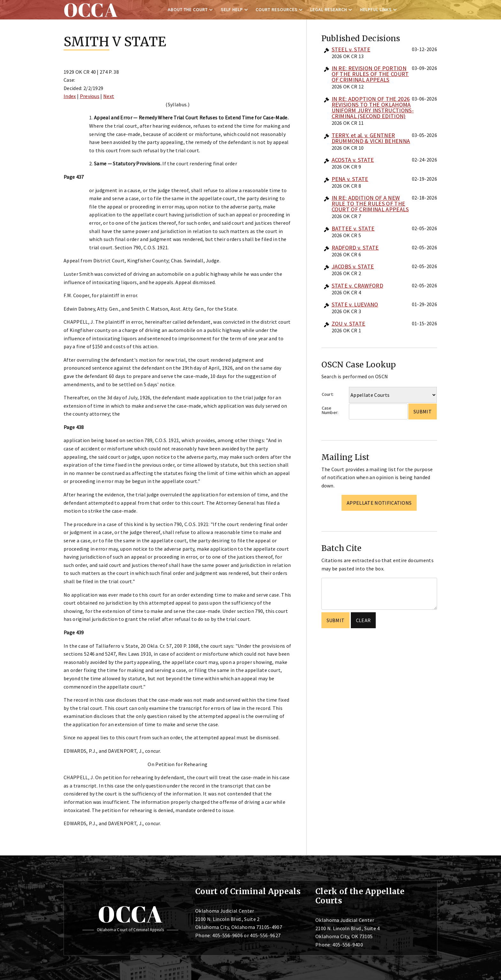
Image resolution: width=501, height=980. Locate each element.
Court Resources (277, 10)
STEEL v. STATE (351, 49)
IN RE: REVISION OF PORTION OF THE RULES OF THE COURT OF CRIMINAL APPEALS (370, 74)
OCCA (130, 914)
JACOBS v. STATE (353, 266)
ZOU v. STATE (349, 324)
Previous (90, 96)
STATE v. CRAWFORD (357, 286)
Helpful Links (376, 10)
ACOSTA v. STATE (353, 160)
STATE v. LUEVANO (355, 304)
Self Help (232, 10)
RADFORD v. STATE (355, 248)
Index (70, 96)
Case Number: (330, 410)
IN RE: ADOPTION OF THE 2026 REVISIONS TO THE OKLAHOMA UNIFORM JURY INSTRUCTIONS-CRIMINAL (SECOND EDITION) (373, 107)
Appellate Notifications (379, 503)
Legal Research (329, 10)
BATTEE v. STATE (353, 228)
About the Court (188, 10)
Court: (328, 394)
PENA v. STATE (350, 179)
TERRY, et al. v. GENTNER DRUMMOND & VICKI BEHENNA (371, 138)
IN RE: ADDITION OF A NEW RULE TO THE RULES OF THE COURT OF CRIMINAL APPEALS (370, 204)
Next (109, 96)
